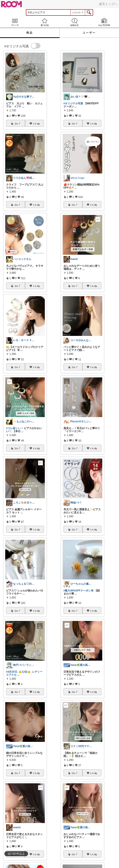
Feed (15, 22)
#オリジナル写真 (73, 103)
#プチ (18, 107)
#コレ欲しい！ (15, 428)
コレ (17, 124)
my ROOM (104, 22)
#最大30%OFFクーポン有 (79, 591)
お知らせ (75, 22)
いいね (36, 124)
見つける (45, 22)
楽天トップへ (108, 4)
